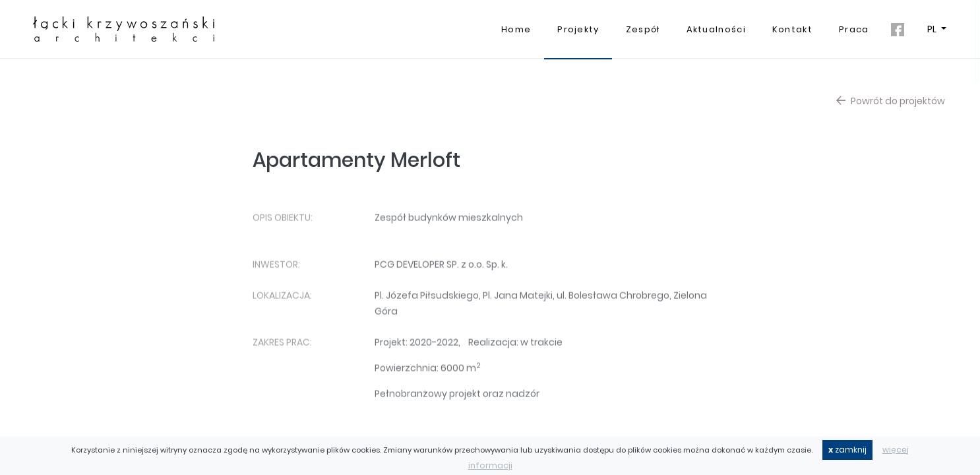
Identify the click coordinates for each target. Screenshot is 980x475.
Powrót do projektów (891, 104)
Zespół (643, 29)
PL (933, 29)
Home (516, 29)
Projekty (578, 29)
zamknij (847, 450)
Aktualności (716, 29)
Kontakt (792, 29)
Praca (854, 29)
